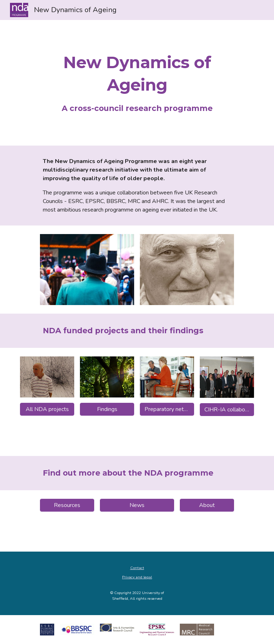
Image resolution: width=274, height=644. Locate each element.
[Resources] (67, 505)
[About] (207, 505)
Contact (137, 568)
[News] (137, 505)
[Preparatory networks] (167, 409)
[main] (137, 83)
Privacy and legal (137, 577)
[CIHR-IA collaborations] (227, 410)
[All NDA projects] (47, 409)
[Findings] (107, 409)
